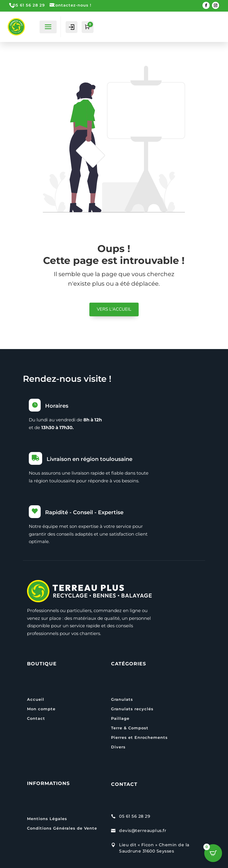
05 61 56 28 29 (29, 5)
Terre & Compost (130, 728)
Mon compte (41, 709)
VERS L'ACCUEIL (114, 309)
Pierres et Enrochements (139, 737)
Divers (118, 747)
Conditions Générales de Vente (62, 828)
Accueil (36, 699)
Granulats (122, 699)
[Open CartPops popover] (213, 853)
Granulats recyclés (132, 709)
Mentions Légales (47, 819)
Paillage (120, 718)
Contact (36, 718)
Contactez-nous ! (72, 5)
